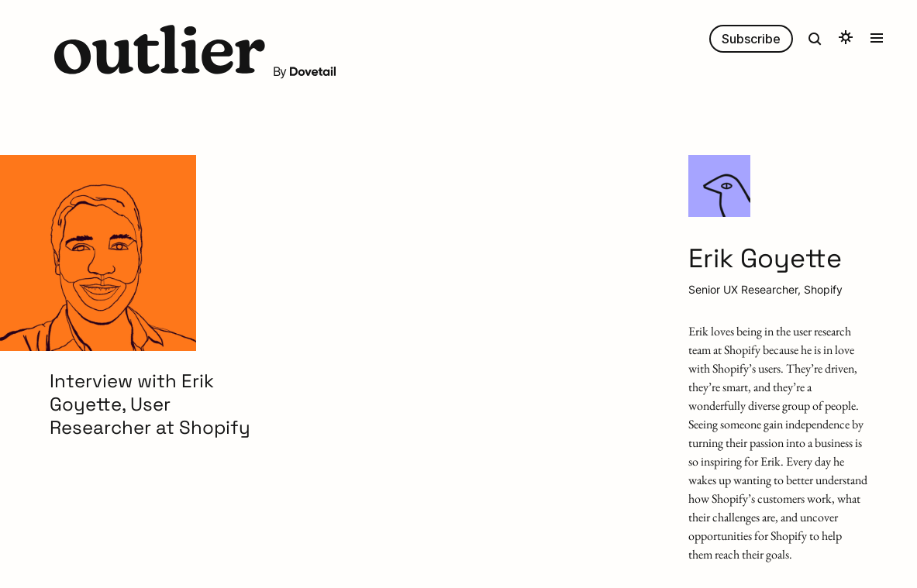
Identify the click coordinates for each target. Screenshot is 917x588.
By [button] (305, 71)
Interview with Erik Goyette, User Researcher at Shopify (150, 404)
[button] (160, 52)
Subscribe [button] (751, 39)
